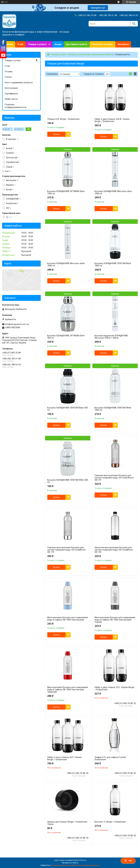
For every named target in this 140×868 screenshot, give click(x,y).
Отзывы (9, 72)
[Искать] (134, 24)
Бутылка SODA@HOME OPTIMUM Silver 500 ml (66, 337)
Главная (9, 44)
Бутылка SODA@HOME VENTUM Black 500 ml (67, 409)
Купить (56, 134)
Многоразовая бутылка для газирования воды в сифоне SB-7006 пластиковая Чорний (115, 620)
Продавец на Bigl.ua (70, 863)
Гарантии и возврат (102, 44)
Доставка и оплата (76, 44)
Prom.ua (83, 860)
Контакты (123, 44)
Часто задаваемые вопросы (19, 82)
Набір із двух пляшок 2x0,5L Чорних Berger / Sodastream (112, 120)
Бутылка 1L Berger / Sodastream (110, 822)
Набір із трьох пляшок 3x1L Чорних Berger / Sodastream (64, 758)
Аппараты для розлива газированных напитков (91, 54)
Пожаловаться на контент (62, 865)
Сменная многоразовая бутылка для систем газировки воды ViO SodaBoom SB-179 (66, 550)
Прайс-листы (11, 99)
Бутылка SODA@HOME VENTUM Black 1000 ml (113, 264)
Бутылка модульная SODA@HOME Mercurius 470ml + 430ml (111, 337)
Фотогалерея (11, 88)
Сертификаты (11, 94)
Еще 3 (8, 171)
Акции (58, 44)
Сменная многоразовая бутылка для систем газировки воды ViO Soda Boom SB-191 (114, 478)
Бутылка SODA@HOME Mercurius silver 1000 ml (113, 192)
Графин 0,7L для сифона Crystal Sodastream (110, 758)
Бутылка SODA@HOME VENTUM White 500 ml (68, 481)
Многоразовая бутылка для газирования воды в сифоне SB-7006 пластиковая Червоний (68, 690)
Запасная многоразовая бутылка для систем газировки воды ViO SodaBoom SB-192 (114, 550)
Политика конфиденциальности (15, 106)
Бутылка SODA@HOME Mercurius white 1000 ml (66, 264)
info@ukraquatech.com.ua (17, 324)
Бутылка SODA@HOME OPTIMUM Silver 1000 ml (66, 192)
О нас (20, 44)
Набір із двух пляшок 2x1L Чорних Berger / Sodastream (115, 688)
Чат (128, 861)
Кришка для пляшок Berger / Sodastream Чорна (67, 823)
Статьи (8, 77)
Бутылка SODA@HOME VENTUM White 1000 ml (113, 409)
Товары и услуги (37, 44)
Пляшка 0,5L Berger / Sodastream (63, 119)
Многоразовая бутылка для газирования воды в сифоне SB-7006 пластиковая (68, 619)
